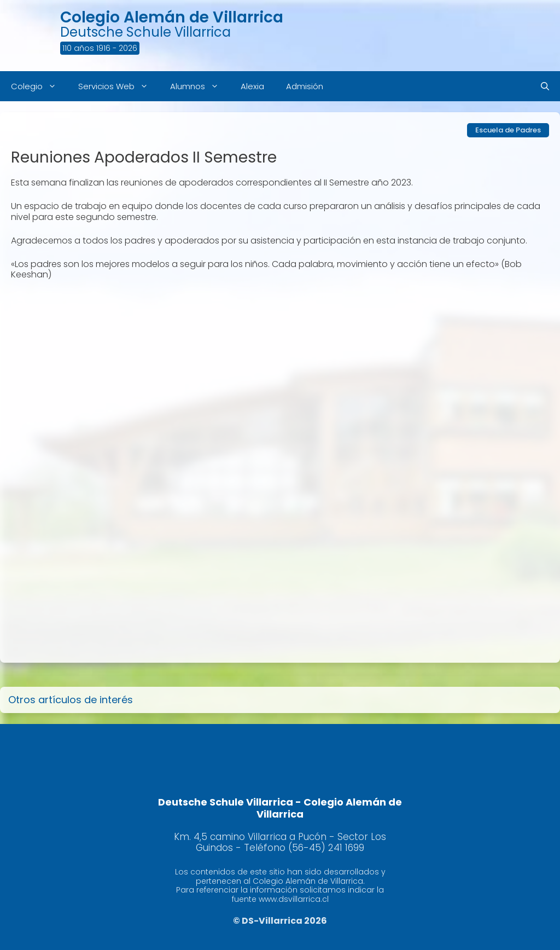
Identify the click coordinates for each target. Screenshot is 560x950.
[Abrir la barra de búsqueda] (545, 86)
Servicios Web (119, 86)
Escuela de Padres (508, 130)
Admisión (305, 86)
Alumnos (200, 86)
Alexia (252, 86)
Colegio (39, 86)
